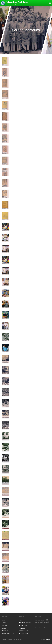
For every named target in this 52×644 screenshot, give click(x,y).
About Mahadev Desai (25, 623)
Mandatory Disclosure (8, 633)
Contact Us (5, 631)
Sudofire (48, 640)
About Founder (23, 625)
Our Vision (22, 628)
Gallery (4, 628)
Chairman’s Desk (23, 631)
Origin (20, 620)
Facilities (4, 625)
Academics (5, 623)
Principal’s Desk (23, 633)
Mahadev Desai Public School (17, 2)
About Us (4, 620)
